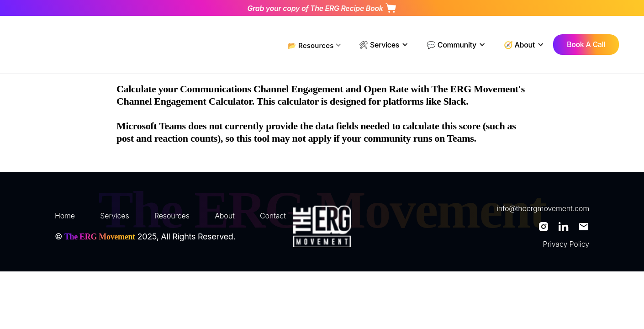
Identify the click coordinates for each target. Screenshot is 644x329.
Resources (172, 216)
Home (65, 216)
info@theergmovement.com (543, 208)
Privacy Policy (566, 244)
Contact (273, 216)
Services (114, 216)
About (224, 216)
